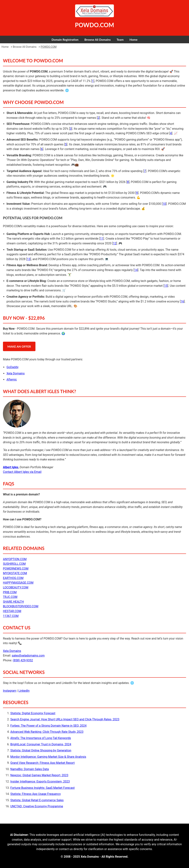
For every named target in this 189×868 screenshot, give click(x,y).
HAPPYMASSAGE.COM (18, 583)
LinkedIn (24, 691)
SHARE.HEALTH (13, 602)
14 (136, 270)
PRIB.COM (10, 592)
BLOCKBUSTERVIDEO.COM (21, 606)
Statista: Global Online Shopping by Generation (41, 750)
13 (29, 259)
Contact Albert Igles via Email (22, 472)
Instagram (10, 691)
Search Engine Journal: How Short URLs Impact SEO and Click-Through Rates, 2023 (65, 719)
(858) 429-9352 (23, 660)
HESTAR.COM (12, 611)
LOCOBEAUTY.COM (16, 587)
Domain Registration (65, 39)
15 (166, 286)
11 (102, 239)
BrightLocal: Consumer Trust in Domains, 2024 (41, 744)
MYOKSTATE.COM (15, 573)
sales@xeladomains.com (28, 656)
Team (120, 39)
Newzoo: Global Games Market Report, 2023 (39, 775)
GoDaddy (12, 367)
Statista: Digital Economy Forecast (33, 713)
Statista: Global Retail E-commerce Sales (37, 800)
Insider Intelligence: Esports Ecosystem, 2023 (40, 782)
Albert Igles (11, 467)
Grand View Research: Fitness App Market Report (43, 763)
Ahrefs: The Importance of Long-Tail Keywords (41, 738)
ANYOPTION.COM (15, 559)
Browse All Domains (98, 39)
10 (164, 204)
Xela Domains (16, 373)
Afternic (12, 380)
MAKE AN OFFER (19, 346)
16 (182, 301)
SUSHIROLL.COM (14, 564)
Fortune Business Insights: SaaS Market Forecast (42, 788)
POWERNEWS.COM (16, 569)
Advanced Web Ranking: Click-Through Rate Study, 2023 (47, 732)
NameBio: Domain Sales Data (30, 769)
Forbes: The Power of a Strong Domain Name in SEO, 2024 (48, 726)
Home (134, 39)
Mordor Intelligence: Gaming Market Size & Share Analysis (48, 757)
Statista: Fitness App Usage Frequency (36, 794)
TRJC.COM (10, 597)
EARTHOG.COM (13, 578)
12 (115, 243)
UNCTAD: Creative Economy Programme (37, 806)
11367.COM (11, 616)
